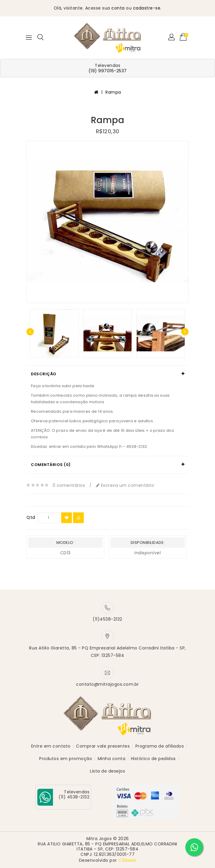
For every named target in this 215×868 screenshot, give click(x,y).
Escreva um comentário (125, 485)
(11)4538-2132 (107, 619)
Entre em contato (51, 746)
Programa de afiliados (160, 746)
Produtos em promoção (66, 759)
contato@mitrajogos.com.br (107, 684)
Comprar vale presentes (103, 746)
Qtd (31, 517)
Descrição (44, 374)
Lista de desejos (107, 771)
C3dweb (127, 860)
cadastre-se (147, 8)
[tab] (107, 374)
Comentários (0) (51, 465)
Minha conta (112, 759)
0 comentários (69, 485)
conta (118, 8)
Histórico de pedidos (153, 759)
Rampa (113, 92)
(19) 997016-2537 (108, 71)
